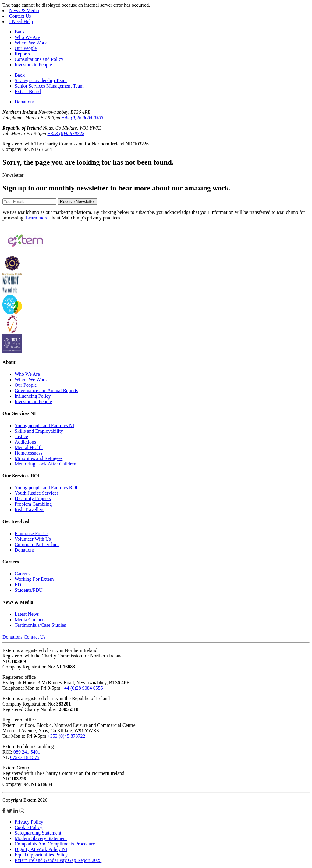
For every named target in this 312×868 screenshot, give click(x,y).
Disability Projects (33, 498)
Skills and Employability (39, 431)
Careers (22, 574)
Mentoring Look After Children (45, 464)
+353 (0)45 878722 (66, 736)
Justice (21, 436)
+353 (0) (66, 133)
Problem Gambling (33, 504)
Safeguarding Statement (38, 833)
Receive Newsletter (78, 202)
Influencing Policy (33, 396)
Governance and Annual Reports (46, 390)
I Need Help (21, 21)
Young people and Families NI (44, 425)
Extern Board (28, 91)
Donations (25, 102)
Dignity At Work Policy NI (41, 849)
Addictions (25, 442)
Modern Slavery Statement (41, 838)
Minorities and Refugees (39, 458)
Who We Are (27, 37)
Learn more (37, 218)
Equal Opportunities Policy (41, 855)
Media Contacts (30, 620)
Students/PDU (29, 590)
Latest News (27, 614)
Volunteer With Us (33, 539)
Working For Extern (34, 579)
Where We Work (31, 43)
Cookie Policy (28, 827)
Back (20, 32)
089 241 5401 (27, 752)
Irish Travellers (29, 509)
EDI (19, 585)
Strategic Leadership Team (41, 80)
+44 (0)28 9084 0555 (82, 118)
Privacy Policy (29, 822)
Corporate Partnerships (37, 544)
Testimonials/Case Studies (40, 625)
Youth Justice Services (37, 493)
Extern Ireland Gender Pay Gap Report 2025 (58, 860)
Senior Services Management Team (49, 86)
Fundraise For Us (32, 533)
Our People (26, 48)
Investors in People (33, 65)
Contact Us (20, 16)
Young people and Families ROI (46, 488)
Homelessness (28, 453)
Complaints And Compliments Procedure (55, 844)
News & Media (24, 10)
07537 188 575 (25, 757)
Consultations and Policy (39, 59)
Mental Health (29, 447)
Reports (22, 54)
